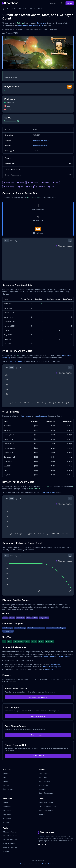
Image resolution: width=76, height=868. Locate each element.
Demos (6, 781)
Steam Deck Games (46, 793)
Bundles (6, 785)
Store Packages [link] (9, 187)
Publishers (7, 818)
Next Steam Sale (9, 844)
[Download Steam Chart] (70, 241)
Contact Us (52, 864)
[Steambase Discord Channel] (39, 845)
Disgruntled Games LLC (41, 140)
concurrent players (25, 25)
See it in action (38, 756)
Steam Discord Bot (10, 836)
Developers (7, 814)
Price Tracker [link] (33, 183)
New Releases (44, 785)
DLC (5, 777)
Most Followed (44, 781)
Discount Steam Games (47, 807)
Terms (30, 864)
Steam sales (25, 416)
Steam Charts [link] (9, 183)
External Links (38, 164)
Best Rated (43, 773)
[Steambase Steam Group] (42, 845)
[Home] (3, 9)
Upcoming (43, 789)
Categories (7, 807)
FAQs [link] (51, 187)
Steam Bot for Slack (11, 840)
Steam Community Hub (52, 667)
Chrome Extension (10, 832)
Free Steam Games (46, 810)
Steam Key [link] (45, 183)
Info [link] (21, 187)
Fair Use (37, 864)
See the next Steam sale (38, 697)
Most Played (43, 777)
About (44, 864)
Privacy (23, 864)
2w (6, 241)
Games (9, 9)
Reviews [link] (21, 183)
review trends (38, 25)
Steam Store (55, 664)
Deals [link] (56, 183)
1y (16, 241)
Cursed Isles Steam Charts (34, 9)
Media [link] (29, 187)
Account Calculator (10, 848)
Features (38, 158)
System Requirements (38, 175)
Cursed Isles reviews (48, 493)
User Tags (7, 810)
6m (12, 368)
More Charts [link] (40, 187)
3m (11, 241)
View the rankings (38, 716)
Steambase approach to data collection (56, 656)
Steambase (42, 837)
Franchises (7, 822)
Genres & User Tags (38, 169)
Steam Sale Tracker (46, 803)
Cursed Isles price (15, 362)
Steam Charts (8, 789)
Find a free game (38, 735)
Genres (6, 803)
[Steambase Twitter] (46, 845)
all (21, 241)
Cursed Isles (18, 9)
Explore (70, 3)
